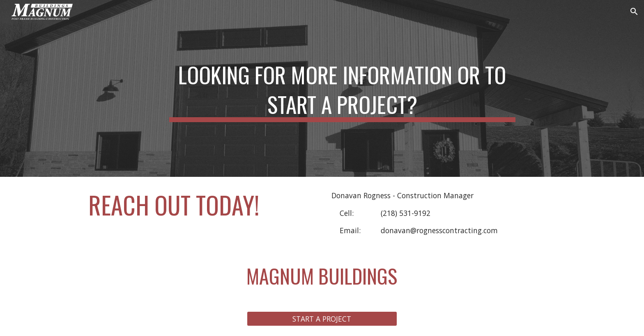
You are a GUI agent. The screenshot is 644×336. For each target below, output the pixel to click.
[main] (342, 88)
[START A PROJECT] (322, 319)
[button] (634, 12)
